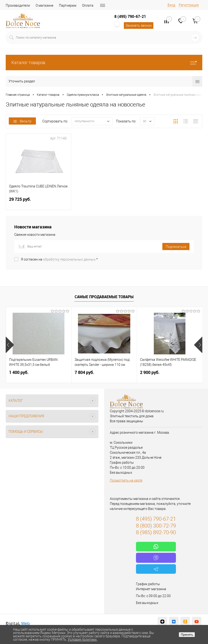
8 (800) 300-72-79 (156, 526)
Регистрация (189, 5)
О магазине (44, 5)
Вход (171, 5)
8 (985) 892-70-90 (156, 532)
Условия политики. (82, 639)
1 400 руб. (19, 372)
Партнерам (68, 5)
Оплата (88, 5)
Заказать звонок (139, 25)
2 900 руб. (150, 372)
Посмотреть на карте (126, 480)
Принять (187, 635)
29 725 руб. (39, 202)
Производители (18, 5)
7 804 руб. (84, 372)
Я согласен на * (59, 259)
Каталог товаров (104, 63)
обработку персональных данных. (70, 259)
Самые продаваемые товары (104, 297)
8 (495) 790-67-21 (130, 16)
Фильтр (22, 121)
